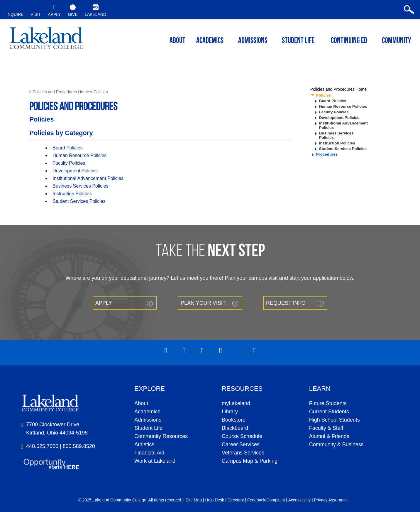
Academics (147, 412)
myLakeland (46, 40)
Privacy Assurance (331, 500)
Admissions (253, 41)
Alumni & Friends (329, 436)
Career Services (241, 444)
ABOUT (177, 41)
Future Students (328, 403)
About (141, 403)
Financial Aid (149, 453)
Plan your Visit (203, 303)
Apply (104, 303)
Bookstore (234, 420)
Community (397, 41)
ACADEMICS (210, 41)
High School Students (335, 420)
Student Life (298, 41)
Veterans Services (243, 453)
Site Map (194, 500)
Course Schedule (242, 436)
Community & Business (336, 444)
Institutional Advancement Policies (88, 178)
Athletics (144, 444)
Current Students (329, 412)
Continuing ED (349, 41)
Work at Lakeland (155, 461)
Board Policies (67, 148)
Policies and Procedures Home (61, 92)
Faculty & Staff (326, 428)
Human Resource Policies (79, 155)
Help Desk (215, 500)
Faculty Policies (69, 163)
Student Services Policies (79, 201)
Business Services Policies (80, 186)
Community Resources (161, 436)
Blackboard (235, 428)
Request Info (286, 303)
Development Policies (75, 171)
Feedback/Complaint (266, 500)
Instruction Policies (72, 194)
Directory (236, 500)
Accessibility (299, 500)
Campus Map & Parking (250, 461)
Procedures (327, 154)
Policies (101, 92)
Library (230, 412)
